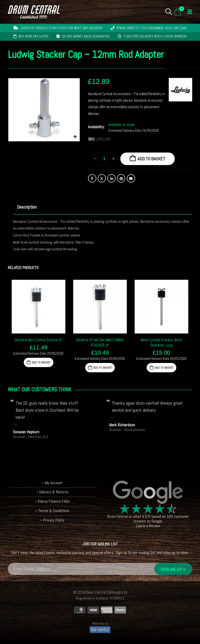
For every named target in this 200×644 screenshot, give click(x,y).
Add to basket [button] (41, 362)
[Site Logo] (34, 12)
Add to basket (151, 159)
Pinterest (121, 178)
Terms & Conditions (54, 511)
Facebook (92, 178)
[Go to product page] (39, 307)
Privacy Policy (54, 520)
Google (157, 521)
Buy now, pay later (33, 36)
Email (131, 178)
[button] (169, 12)
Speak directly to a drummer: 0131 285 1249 (152, 28)
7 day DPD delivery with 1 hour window (155, 36)
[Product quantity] (104, 159)
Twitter (102, 178)
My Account (54, 483)
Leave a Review (148, 526)
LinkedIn (111, 178)
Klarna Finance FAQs (54, 501)
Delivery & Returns (54, 492)
